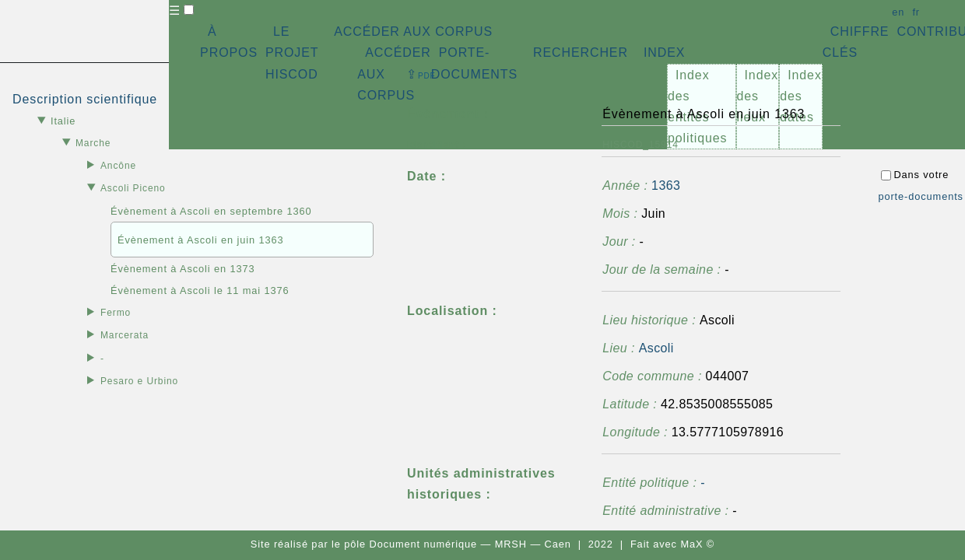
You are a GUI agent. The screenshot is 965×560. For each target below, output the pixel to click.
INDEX (664, 52)
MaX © (697, 544)
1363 (666, 185)
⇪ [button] (421, 74)
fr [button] (916, 12)
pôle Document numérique (411, 544)
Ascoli (656, 348)
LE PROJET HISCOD (292, 52)
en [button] (898, 12)
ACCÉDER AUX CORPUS (413, 31)
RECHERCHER (581, 52)
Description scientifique (85, 99)
